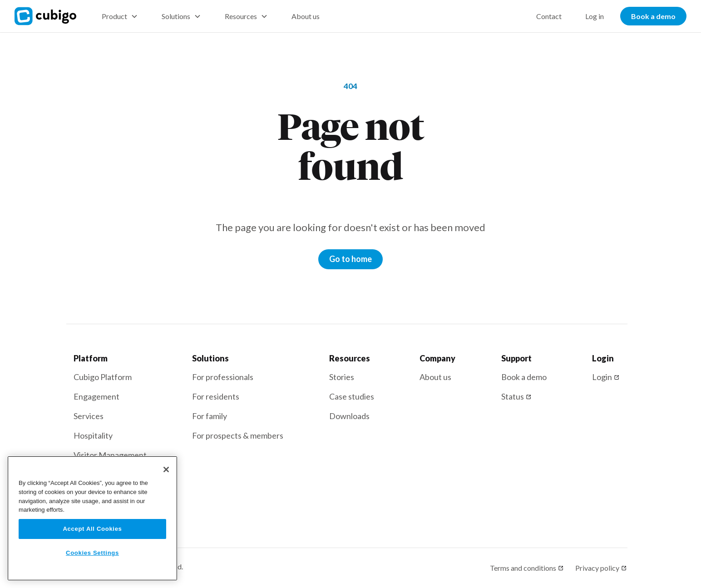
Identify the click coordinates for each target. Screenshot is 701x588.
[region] (92, 518)
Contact (549, 16)
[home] (51, 16)
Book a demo (653, 16)
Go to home (350, 259)
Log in (595, 16)
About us (306, 16)
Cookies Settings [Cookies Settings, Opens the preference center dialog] (92, 553)
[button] (120, 16)
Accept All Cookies (92, 529)
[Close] (166, 469)
